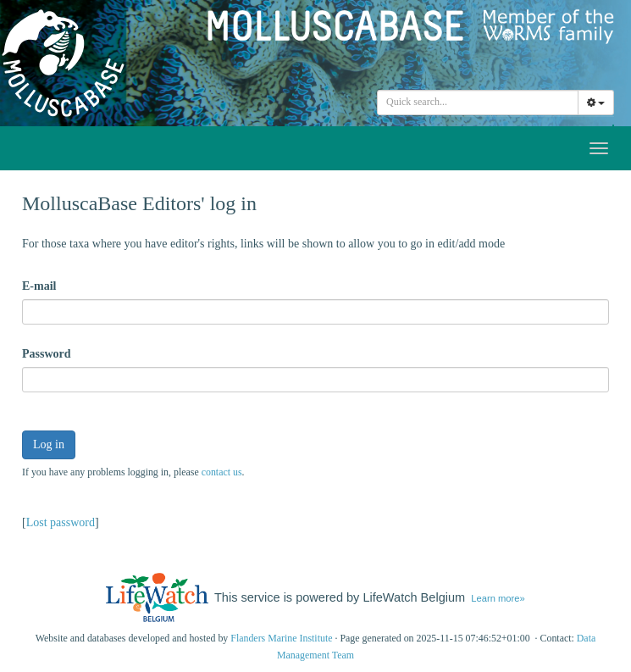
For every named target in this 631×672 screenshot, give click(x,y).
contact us (222, 472)
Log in (49, 444)
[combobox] (478, 103)
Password (47, 354)
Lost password (61, 522)
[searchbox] (480, 103)
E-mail (39, 286)
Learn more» (498, 598)
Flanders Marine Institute (281, 638)
